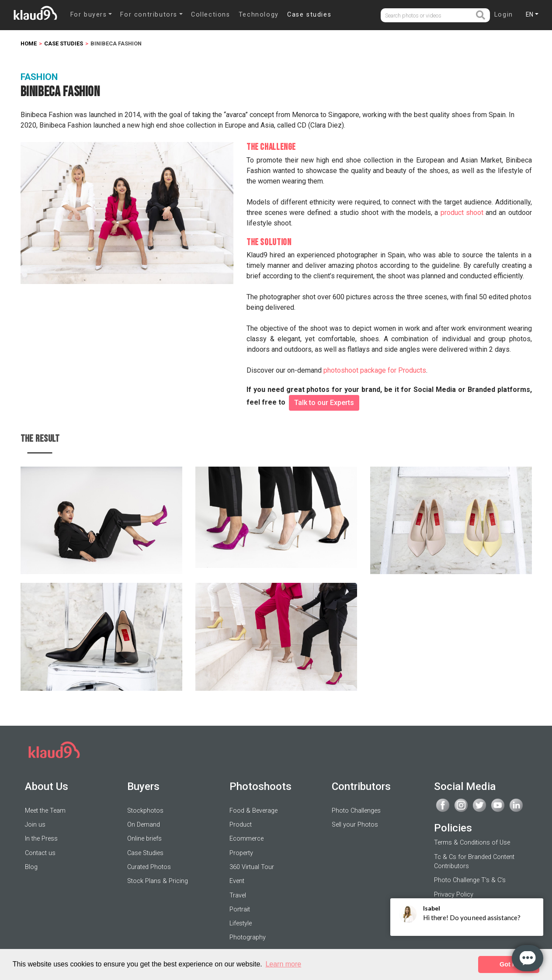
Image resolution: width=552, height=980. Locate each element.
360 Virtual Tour (252, 867)
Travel (238, 895)
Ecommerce (246, 839)
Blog (31, 867)
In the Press (41, 839)
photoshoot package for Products (375, 370)
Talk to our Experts (324, 403)
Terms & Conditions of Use (472, 843)
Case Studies (145, 853)
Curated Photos (149, 867)
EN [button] (529, 14)
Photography (248, 937)
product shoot (462, 213)
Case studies (309, 15)
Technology (259, 15)
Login (504, 15)
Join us (35, 825)
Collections (211, 15)
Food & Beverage (253, 811)
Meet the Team (45, 811)
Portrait (240, 909)
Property (241, 853)
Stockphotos (145, 811)
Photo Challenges (356, 811)
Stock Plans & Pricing (158, 881)
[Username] (428, 16)
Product (241, 825)
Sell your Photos (355, 825)
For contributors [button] (149, 15)
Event (237, 881)
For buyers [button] (89, 15)
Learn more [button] (283, 964)
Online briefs (144, 839)
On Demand (144, 825)
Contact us (40, 853)
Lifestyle (241, 923)
